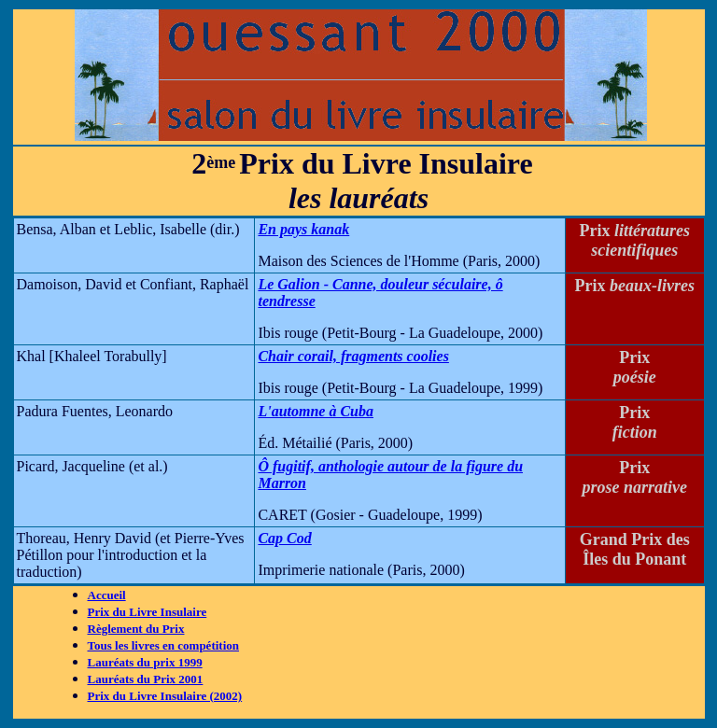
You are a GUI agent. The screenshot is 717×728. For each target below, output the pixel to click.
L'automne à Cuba (316, 411)
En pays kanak (303, 229)
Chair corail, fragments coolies (353, 356)
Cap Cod (284, 538)
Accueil (107, 595)
